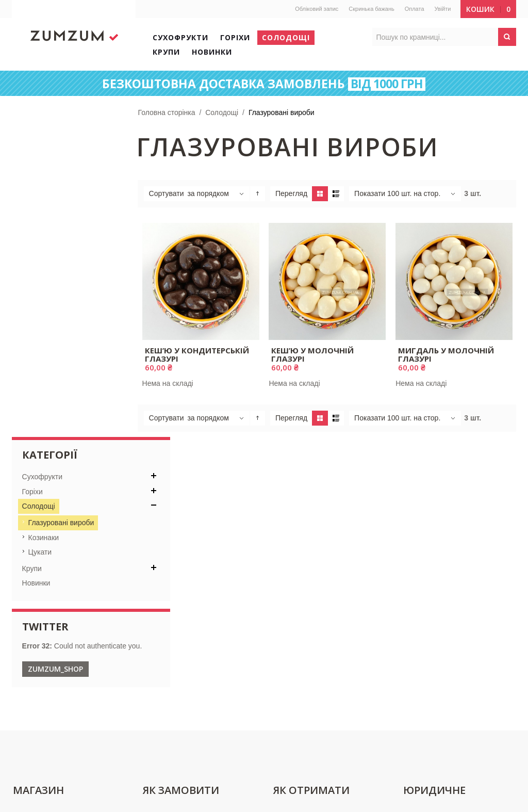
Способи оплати (171, 592)
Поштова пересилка (308, 557)
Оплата (414, 9)
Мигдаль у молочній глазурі (446, 354)
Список (337, 194)
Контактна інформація (52, 557)
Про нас (28, 574)
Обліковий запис (316, 9)
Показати (371, 193)
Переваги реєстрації (178, 574)
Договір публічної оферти (446, 557)
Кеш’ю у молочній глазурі (313, 354)
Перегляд (292, 193)
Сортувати (167, 193)
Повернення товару (436, 592)
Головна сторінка (167, 112)
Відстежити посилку (307, 574)
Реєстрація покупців (178, 557)
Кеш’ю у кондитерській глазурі (197, 354)
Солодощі (223, 112)
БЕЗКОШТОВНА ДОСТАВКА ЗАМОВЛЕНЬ (264, 84)
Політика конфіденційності (448, 574)
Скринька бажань (371, 9)
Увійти (442, 9)
